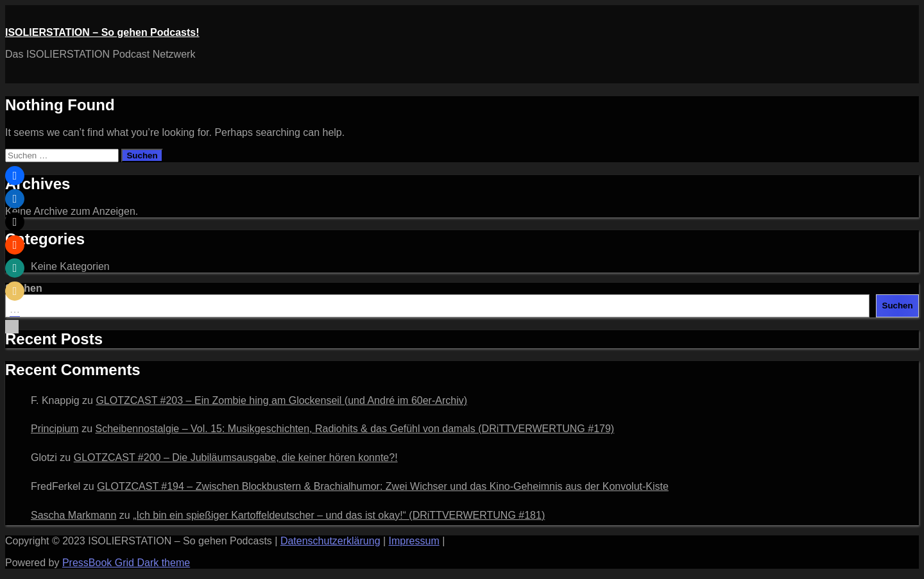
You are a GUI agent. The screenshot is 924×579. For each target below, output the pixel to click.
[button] (15, 176)
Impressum (414, 541)
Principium (55, 429)
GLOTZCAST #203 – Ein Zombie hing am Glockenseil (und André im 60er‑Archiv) (281, 400)
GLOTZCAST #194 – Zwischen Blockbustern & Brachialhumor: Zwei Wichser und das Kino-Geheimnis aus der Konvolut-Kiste (383, 486)
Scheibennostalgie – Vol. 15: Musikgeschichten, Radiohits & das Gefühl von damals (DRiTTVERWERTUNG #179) (355, 429)
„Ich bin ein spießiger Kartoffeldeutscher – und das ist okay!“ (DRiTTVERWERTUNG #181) (339, 515)
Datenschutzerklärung (330, 541)
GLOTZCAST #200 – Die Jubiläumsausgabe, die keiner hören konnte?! (236, 457)
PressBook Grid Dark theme (126, 563)
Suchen (898, 306)
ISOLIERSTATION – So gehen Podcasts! (102, 32)
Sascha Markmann (73, 515)
